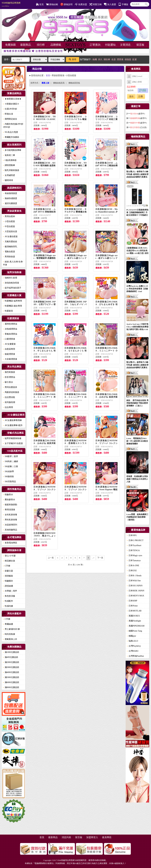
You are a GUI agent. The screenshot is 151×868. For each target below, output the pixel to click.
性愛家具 (8, 311)
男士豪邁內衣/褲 (11, 629)
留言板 (140, 45)
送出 (131, 96)
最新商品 (26, 45)
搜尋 (73, 59)
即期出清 (8, 114)
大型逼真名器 (10, 231)
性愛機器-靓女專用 (12, 306)
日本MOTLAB (134, 611)
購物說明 (66, 4)
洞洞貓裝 (8, 576)
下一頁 (100, 558)
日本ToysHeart (134, 545)
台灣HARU (133, 651)
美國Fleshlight (134, 621)
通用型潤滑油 (10, 324)
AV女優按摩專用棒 (12, 420)
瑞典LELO (132, 641)
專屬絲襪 (8, 624)
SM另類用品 (9, 482)
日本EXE (132, 571)
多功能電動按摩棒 (12, 150)
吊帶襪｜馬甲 (10, 591)
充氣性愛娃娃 (10, 242)
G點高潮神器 (10, 160)
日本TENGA (133, 550)
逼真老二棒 (9, 155)
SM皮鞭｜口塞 (10, 466)
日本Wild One (134, 581)
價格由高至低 (74, 83)
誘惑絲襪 (8, 586)
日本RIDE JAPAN (136, 591)
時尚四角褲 (9, 634)
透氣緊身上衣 (10, 639)
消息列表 (66, 837)
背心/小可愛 (9, 556)
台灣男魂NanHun (135, 656)
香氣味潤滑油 (10, 334)
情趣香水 (8, 495)
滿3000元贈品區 (11, 667)
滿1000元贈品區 (11, 652)
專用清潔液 (9, 510)
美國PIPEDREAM (136, 626)
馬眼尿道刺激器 (11, 392)
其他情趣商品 (10, 530)
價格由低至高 (59, 83)
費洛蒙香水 (9, 500)
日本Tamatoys (134, 561)
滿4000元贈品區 (11, 672)
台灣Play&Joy (134, 646)
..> (93, 558)
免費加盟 (81, 4)
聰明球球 (8, 180)
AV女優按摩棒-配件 (13, 425)
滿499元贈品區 (11, 657)
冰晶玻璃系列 (10, 525)
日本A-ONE (133, 566)
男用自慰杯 (9, 216)
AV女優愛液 (9, 344)
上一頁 (51, 558)
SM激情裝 (8, 477)
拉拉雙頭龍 (9, 397)
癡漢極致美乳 (10, 247)
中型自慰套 (9, 226)
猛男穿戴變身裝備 (12, 438)
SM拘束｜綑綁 (10, 461)
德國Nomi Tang (134, 631)
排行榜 (41, 45)
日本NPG (132, 535)
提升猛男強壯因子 (12, 288)
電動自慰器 (9, 252)
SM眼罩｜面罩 (10, 456)
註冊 (141, 96)
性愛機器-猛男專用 (12, 301)
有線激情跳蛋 (10, 193)
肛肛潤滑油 (9, 377)
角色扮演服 (9, 596)
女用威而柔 (9, 175)
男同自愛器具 (10, 387)
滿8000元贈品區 (11, 687)
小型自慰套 (9, 221)
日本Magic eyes (134, 555)
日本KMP (132, 601)
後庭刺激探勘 (10, 505)
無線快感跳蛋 (10, 198)
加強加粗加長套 (11, 283)
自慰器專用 (9, 349)
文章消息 (125, 45)
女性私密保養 (10, 515)
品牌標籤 (56, 45)
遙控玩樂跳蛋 (10, 203)
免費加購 (10, 45)
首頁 (40, 4)
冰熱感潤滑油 (10, 329)
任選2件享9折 (10, 109)
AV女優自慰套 (10, 237)
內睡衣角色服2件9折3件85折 (13, 126)
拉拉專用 (8, 407)
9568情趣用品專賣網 (11, 4)
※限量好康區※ (11, 104)
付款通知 (110, 45)
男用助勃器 (9, 257)
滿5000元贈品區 (11, 677)
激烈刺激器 (9, 372)
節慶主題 (8, 571)
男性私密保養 (10, 520)
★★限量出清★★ (12, 99)
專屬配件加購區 (11, 137)
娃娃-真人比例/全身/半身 (13, 263)
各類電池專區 (10, 543)
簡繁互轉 (95, 4)
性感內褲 (8, 606)
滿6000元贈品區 (11, 682)
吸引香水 (8, 382)
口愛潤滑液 (9, 339)
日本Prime (132, 606)
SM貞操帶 (8, 471)
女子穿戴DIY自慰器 (13, 443)
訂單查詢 (95, 45)
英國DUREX (133, 616)
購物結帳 (52, 4)
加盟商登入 (92, 837)
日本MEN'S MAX (136, 596)
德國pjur (131, 636)
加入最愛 (110, 4)
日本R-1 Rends (134, 576)
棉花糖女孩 (9, 561)
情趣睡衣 (8, 581)
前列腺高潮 (9, 402)
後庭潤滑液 (9, 354)
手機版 (123, 4)
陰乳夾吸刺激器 (11, 170)
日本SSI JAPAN (135, 586)
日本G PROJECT (135, 540)
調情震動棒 (9, 165)
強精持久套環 (10, 278)
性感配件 (8, 601)
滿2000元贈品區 (11, 662)
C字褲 (7, 566)
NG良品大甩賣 (10, 132)
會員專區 (107, 837)
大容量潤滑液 (10, 359)
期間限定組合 (10, 119)
